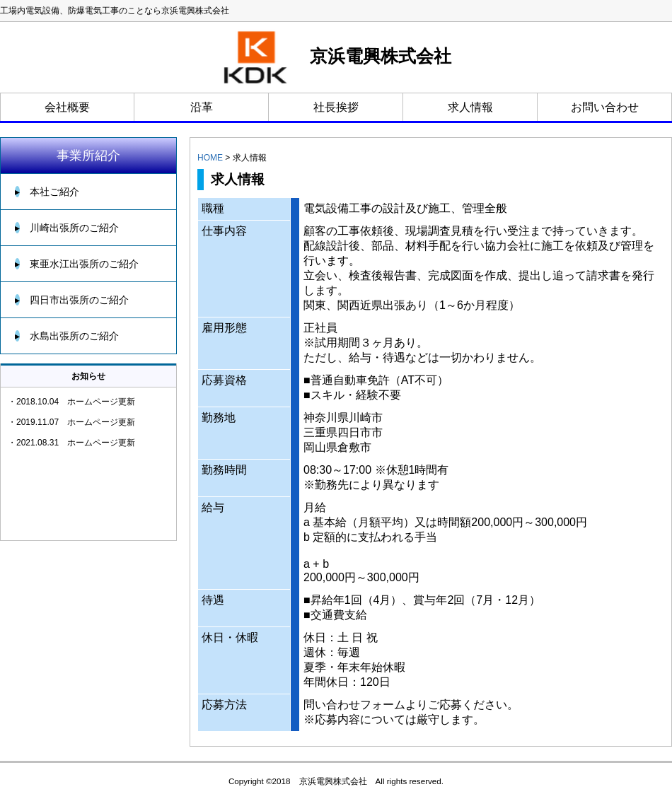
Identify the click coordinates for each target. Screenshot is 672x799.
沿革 (202, 107)
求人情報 (470, 107)
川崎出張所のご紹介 (67, 228)
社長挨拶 (336, 107)
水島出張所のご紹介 (67, 336)
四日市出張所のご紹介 (72, 300)
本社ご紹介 (47, 192)
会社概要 (67, 107)
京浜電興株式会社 (336, 57)
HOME (210, 158)
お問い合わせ (605, 107)
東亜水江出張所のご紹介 (77, 264)
